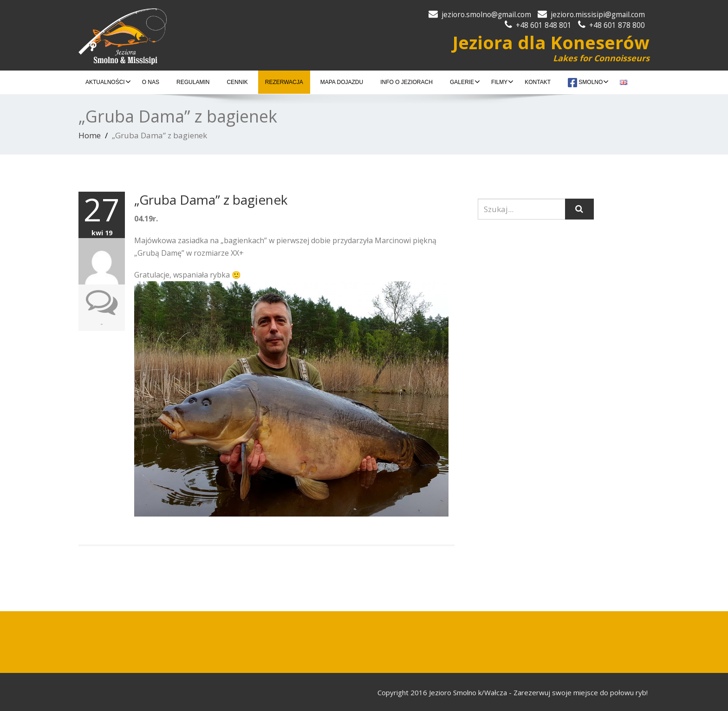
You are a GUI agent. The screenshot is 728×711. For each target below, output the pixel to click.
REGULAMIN (193, 82)
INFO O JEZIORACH (406, 82)
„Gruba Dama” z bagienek (211, 200)
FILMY (502, 82)
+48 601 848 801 (544, 25)
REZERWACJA (284, 82)
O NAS (151, 82)
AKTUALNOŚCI (108, 82)
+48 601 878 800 (617, 25)
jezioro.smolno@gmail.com (486, 15)
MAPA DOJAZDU (342, 82)
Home (90, 135)
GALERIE (465, 82)
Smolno (588, 82)
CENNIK (237, 82)
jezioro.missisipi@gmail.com (598, 15)
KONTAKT (538, 82)
